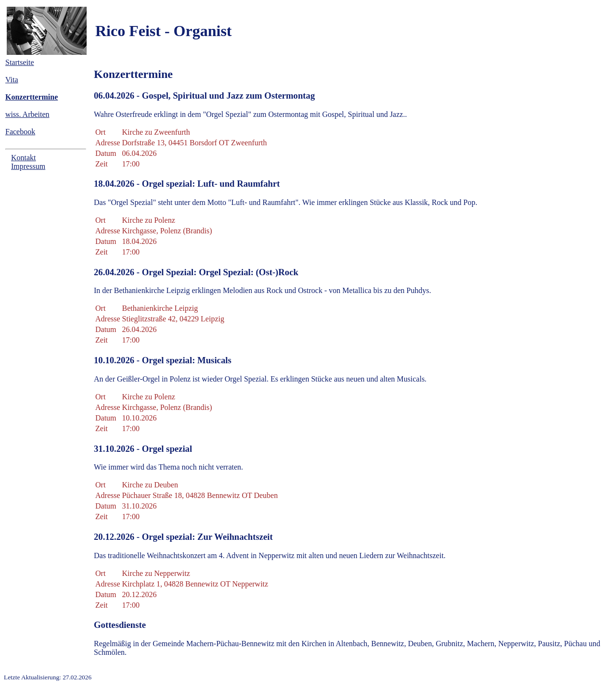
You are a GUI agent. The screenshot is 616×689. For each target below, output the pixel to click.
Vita (12, 80)
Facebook (20, 132)
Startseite (20, 62)
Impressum (28, 166)
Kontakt (24, 158)
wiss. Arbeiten (27, 114)
